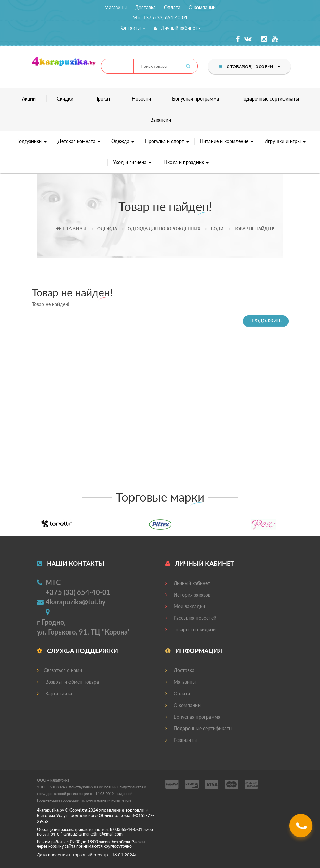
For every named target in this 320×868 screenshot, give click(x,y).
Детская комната (79, 141)
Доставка (145, 7)
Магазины (116, 7)
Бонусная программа (196, 99)
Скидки (65, 99)
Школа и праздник (185, 162)
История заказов (188, 595)
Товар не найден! (254, 229)
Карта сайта (54, 693)
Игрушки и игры (285, 141)
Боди (217, 229)
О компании (202, 7)
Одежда (123, 141)
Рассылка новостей (191, 618)
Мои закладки (185, 606)
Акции (29, 99)
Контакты (132, 28)
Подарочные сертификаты (270, 99)
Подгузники (31, 141)
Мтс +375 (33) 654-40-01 (160, 18)
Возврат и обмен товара (68, 682)
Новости (141, 99)
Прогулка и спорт (167, 141)
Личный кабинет (177, 28)
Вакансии (161, 120)
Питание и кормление (227, 141)
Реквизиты (181, 740)
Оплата (172, 7)
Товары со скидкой (190, 630)
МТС (53, 582)
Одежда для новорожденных (164, 229)
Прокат (103, 99)
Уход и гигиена (132, 162)
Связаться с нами (60, 670)
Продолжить (266, 321)
